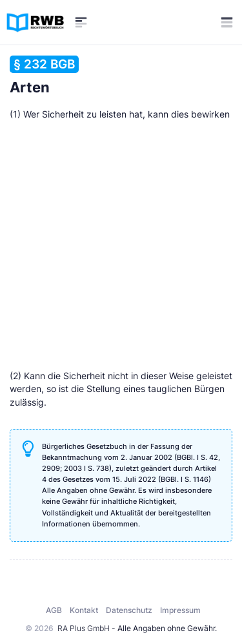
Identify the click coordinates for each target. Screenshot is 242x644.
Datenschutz (129, 610)
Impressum (180, 610)
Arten (44, 76)
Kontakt (84, 610)
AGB (54, 610)
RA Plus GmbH (84, 628)
